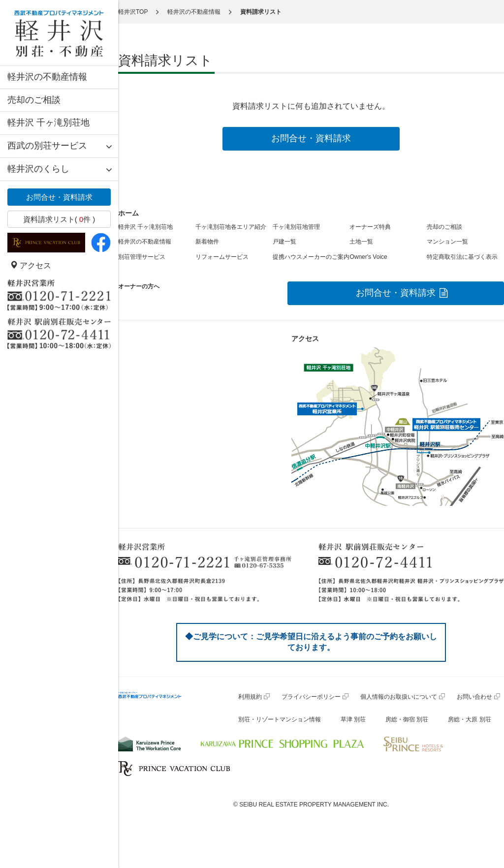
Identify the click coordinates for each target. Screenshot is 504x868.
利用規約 (250, 697)
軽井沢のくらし (38, 169)
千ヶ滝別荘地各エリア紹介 (231, 227)
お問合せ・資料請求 (59, 197)
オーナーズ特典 (370, 227)
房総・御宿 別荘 (407, 719)
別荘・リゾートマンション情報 (280, 719)
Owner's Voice (368, 257)
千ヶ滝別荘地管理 (296, 227)
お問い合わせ (474, 697)
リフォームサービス (222, 257)
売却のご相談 (34, 100)
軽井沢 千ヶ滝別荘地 (48, 123)
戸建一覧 (284, 242)
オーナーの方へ (139, 286)
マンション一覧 (447, 242)
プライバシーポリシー (311, 697)
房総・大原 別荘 (469, 719)
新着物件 (207, 242)
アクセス (31, 265)
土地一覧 (361, 242)
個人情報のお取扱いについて (399, 697)
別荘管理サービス (142, 257)
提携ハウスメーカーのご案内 (311, 257)
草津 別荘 (353, 719)
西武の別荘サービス (47, 146)
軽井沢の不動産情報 (47, 77)
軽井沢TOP (133, 12)
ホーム (128, 213)
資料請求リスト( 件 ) (59, 219)
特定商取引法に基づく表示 (462, 257)
